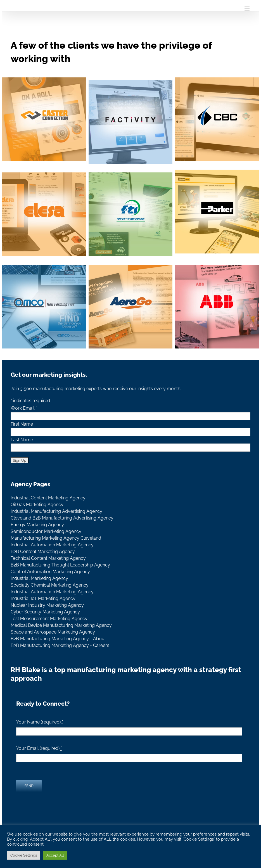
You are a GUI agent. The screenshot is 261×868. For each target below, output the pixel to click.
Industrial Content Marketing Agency (48, 498)
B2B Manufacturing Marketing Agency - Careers (60, 645)
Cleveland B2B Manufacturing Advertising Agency (62, 518)
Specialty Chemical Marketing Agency (50, 585)
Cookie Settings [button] (24, 855)
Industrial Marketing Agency (39, 578)
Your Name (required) (40, 722)
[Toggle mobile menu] (247, 9)
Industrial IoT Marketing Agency (43, 598)
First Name (22, 424)
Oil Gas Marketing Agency (37, 505)
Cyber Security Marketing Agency (45, 612)
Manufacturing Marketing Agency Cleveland (56, 538)
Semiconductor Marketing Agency (46, 531)
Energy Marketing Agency (37, 525)
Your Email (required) (39, 748)
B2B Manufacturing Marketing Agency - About (58, 639)
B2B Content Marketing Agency (43, 552)
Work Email (24, 408)
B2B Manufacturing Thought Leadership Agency (60, 565)
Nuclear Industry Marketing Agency (47, 605)
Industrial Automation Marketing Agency (52, 545)
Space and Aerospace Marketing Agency (53, 632)
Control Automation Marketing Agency (50, 572)
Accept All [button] (55, 855)
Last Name (22, 440)
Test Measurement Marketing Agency (49, 619)
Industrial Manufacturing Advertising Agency (56, 511)
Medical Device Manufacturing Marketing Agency (61, 625)
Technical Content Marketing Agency (48, 558)
